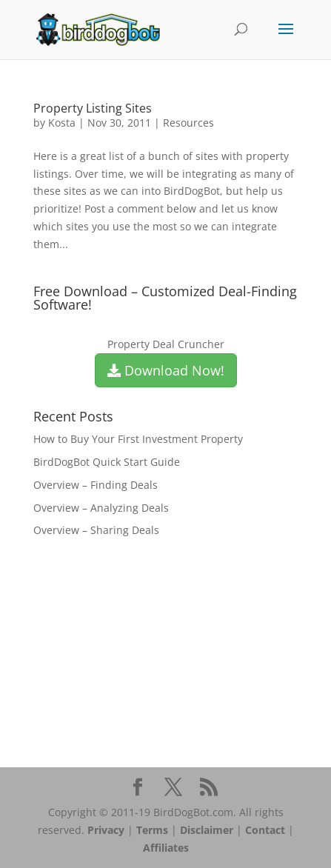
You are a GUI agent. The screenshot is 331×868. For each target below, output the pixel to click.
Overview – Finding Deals (96, 485)
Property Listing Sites (93, 108)
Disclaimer (207, 830)
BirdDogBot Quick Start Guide (107, 462)
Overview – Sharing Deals (96, 530)
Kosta (62, 123)
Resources (188, 123)
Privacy (106, 830)
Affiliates (166, 848)
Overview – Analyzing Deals (101, 508)
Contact (265, 830)
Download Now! (166, 370)
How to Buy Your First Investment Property (138, 439)
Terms (152, 830)
